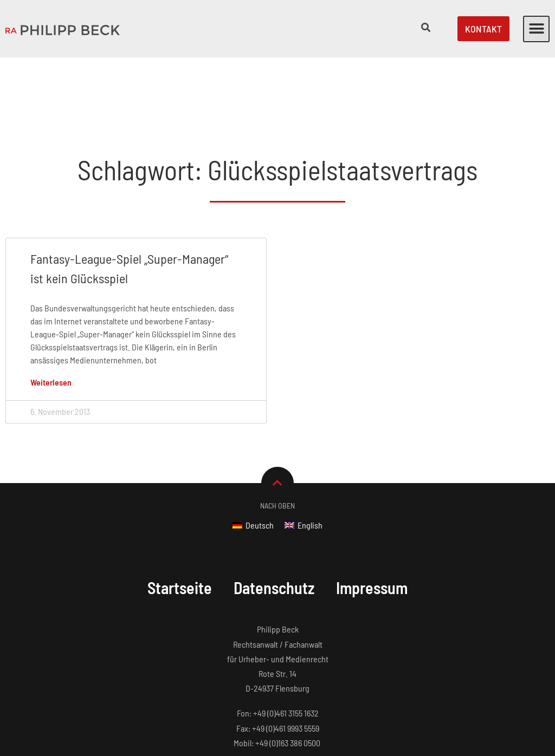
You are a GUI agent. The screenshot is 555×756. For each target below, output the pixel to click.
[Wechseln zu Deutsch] (253, 457)
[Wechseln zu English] (304, 457)
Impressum (372, 520)
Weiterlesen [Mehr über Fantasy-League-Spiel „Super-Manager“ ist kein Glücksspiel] (51, 314)
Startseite (180, 520)
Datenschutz (274, 520)
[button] (536, 29)
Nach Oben (277, 438)
